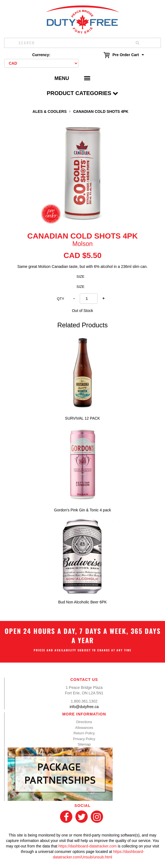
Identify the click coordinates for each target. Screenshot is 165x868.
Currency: (41, 55)
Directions (84, 722)
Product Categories (83, 93)
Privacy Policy (84, 739)
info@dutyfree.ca (84, 707)
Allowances (84, 728)
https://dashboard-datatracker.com (87, 846)
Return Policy (84, 733)
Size (80, 277)
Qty (60, 299)
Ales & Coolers (50, 111)
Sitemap (84, 744)
